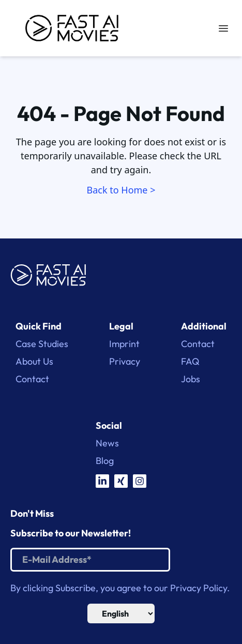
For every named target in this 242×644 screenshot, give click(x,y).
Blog (105, 461)
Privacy (125, 362)
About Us (34, 362)
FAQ (190, 362)
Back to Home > (121, 190)
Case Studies (42, 344)
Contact (32, 379)
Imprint (124, 344)
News (107, 443)
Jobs (191, 379)
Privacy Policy (199, 588)
